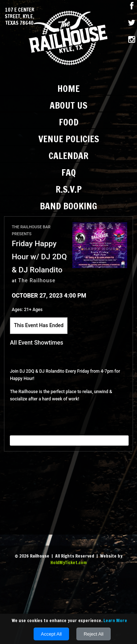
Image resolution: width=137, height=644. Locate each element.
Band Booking (68, 206)
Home (68, 88)
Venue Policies (69, 139)
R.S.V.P (69, 189)
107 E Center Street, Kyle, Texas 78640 (20, 17)
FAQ (69, 172)
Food (69, 122)
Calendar (68, 156)
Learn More (115, 620)
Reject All (94, 634)
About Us (68, 105)
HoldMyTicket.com (68, 562)
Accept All (51, 634)
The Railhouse (37, 280)
